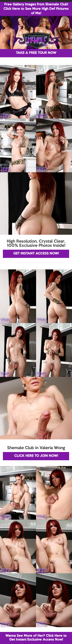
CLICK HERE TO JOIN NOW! (36, 456)
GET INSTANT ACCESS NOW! (36, 254)
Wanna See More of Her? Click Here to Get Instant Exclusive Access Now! (36, 638)
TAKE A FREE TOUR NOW (36, 53)
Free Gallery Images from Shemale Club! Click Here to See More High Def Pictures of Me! (36, 9)
